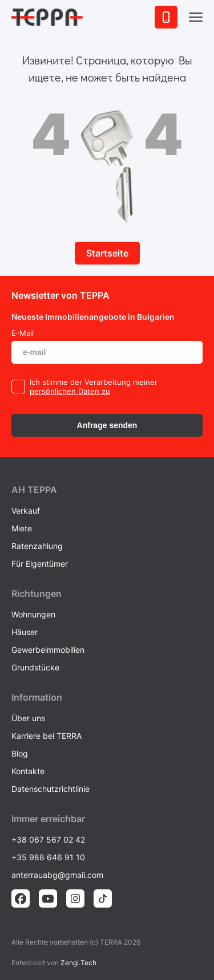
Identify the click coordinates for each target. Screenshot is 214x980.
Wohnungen (33, 614)
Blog (20, 753)
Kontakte (28, 771)
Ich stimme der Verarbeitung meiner (94, 382)
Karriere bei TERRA (47, 736)
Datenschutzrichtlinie (51, 789)
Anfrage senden (107, 425)
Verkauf (26, 511)
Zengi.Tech (78, 963)
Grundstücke (35, 667)
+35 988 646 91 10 (48, 857)
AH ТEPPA (34, 490)
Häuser (25, 632)
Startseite (107, 253)
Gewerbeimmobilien (48, 650)
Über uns (28, 718)
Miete (22, 528)
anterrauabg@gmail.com (57, 875)
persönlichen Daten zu (70, 391)
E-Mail (23, 333)
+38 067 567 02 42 (48, 839)
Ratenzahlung (37, 546)
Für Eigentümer (40, 564)
